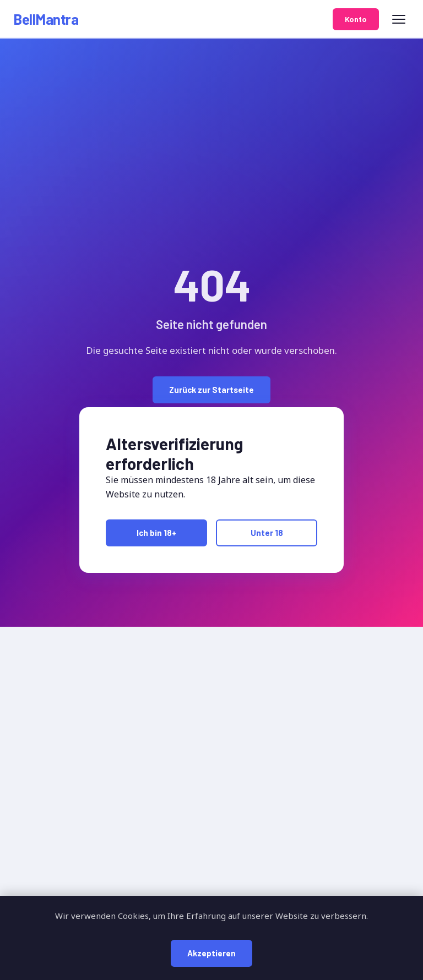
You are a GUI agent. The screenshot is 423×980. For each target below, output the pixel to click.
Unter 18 (267, 533)
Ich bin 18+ (156, 533)
